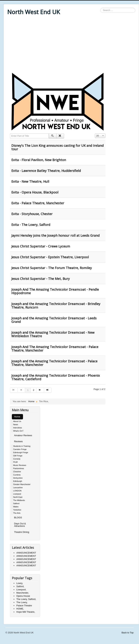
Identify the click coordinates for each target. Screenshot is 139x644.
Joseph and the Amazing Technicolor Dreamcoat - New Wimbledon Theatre (53, 334)
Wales (16, 507)
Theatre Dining (21, 532)
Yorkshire (17, 510)
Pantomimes (18, 468)
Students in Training (22, 446)
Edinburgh (18, 481)
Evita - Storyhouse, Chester (32, 214)
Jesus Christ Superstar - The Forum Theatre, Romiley (52, 268)
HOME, (20, 609)
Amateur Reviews (23, 435)
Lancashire (18, 488)
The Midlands (19, 500)
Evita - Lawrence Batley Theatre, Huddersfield (46, 171)
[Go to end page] (48, 390)
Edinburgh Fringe (21, 452)
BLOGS (18, 518)
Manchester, (23, 593)
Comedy (17, 459)
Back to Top (128, 633)
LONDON (17, 491)
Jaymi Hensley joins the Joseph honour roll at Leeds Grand (55, 235)
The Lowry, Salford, (26, 599)
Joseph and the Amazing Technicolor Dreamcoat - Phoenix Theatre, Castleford (56, 377)
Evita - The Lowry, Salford (31, 225)
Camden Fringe (20, 449)
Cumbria (17, 475)
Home (17, 417)
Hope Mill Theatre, (26, 612)
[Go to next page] (40, 390)
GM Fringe (18, 456)
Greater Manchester (22, 484)
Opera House (23, 596)
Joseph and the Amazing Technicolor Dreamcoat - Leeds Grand (54, 320)
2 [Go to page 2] (34, 390)
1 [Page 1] (28, 390)
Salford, (20, 586)
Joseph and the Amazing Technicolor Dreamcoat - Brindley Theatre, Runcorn (56, 306)
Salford (16, 503)
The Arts (17, 513)
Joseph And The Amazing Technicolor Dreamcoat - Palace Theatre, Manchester (55, 349)
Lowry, (20, 583)
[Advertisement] (71, 45)
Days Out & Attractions (20, 525)
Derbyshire (18, 478)
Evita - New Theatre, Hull (30, 181)
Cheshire (17, 472)
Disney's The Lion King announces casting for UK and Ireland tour (57, 147)
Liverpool (17, 494)
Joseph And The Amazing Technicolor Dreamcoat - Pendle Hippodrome (55, 291)
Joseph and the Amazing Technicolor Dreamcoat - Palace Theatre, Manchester (54, 363)
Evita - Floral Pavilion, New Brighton (39, 160)
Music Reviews (20, 465)
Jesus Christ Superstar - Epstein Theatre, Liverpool (50, 257)
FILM (15, 462)
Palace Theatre (24, 605)
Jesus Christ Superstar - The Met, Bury (40, 279)
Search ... (100, 8)
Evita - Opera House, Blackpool (35, 192)
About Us (17, 421)
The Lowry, (22, 602)
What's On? (18, 431)
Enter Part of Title (10, 134)
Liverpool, (21, 590)
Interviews (18, 428)
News (16, 424)
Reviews (18, 441)
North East (18, 497)
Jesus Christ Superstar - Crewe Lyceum (41, 246)
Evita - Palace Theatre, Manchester (38, 203)
